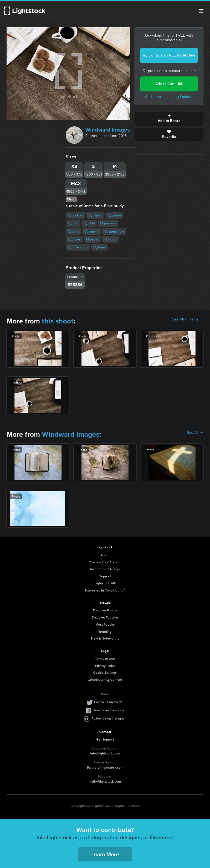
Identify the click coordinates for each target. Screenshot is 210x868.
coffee (114, 215)
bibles (74, 239)
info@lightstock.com (105, 753)
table (89, 223)
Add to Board (169, 119)
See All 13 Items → (188, 319)
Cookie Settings (105, 672)
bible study (78, 247)
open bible (114, 231)
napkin (95, 215)
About (105, 555)
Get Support (105, 739)
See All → (195, 433)
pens (73, 231)
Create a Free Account (105, 562)
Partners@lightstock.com (105, 767)
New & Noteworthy (105, 638)
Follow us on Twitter (109, 702)
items (100, 247)
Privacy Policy (105, 666)
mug (73, 223)
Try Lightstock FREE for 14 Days (169, 55)
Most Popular (105, 624)
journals (108, 223)
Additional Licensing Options (169, 97)
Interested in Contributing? (105, 590)
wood (110, 239)
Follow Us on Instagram (109, 718)
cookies (75, 215)
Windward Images (108, 130)
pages (93, 239)
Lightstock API (105, 583)
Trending (105, 631)
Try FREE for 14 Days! (105, 569)
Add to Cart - (169, 84)
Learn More (105, 854)
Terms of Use (105, 659)
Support (105, 576)
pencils (92, 231)
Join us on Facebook (109, 710)
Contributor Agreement (105, 680)
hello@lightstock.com (105, 781)
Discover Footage (105, 617)
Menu (201, 11)
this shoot (58, 321)
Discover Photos (105, 610)
